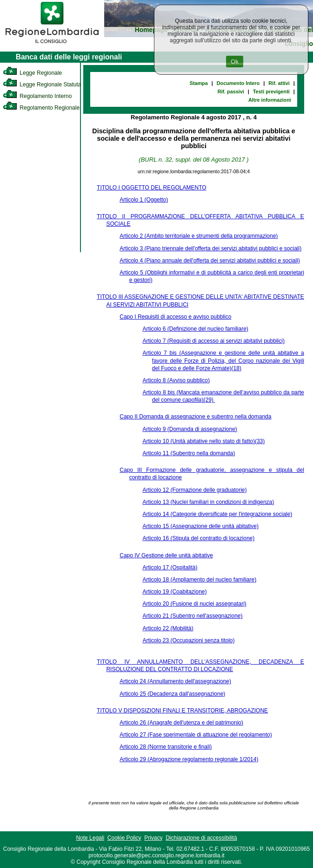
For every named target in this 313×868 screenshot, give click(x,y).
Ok (235, 62)
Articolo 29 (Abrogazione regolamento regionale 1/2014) (189, 759)
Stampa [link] (199, 83)
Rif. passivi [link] (231, 91)
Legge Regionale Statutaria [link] (45, 85)
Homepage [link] (151, 30)
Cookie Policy (124, 838)
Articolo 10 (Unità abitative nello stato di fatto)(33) (203, 441)
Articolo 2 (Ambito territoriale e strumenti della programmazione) (199, 236)
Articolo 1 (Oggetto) (144, 200)
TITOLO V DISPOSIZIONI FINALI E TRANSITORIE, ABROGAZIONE (182, 711)
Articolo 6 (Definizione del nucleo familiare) (195, 329)
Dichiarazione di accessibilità (201, 838)
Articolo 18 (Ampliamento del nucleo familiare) (199, 580)
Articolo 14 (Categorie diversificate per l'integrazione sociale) (217, 514)
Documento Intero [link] (238, 83)
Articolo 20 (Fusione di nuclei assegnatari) (194, 604)
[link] (52, 45)
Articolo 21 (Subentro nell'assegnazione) (192, 616)
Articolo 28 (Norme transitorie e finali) (166, 747)
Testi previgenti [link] (271, 91)
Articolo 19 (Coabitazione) (174, 592)
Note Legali (90, 838)
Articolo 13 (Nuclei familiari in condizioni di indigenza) (208, 502)
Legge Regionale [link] (32, 73)
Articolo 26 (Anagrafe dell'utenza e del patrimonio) (181, 723)
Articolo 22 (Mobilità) (168, 628)
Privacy (153, 838)
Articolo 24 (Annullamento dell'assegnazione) (175, 681)
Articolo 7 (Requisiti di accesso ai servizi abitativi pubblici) (213, 341)
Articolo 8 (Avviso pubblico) (176, 380)
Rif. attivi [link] (279, 83)
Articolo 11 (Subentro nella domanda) (189, 453)
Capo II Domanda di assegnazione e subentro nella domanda (195, 417)
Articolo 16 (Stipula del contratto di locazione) (198, 538)
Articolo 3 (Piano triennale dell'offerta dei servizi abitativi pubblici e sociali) (210, 248)
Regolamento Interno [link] (37, 96)
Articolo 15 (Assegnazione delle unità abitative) (200, 526)
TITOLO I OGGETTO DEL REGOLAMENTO (152, 188)
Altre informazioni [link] (270, 100)
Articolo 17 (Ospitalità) (170, 568)
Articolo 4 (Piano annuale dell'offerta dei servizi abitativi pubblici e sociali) (210, 261)
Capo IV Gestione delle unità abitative (166, 555)
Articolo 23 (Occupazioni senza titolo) (188, 640)
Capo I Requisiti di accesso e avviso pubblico (175, 317)
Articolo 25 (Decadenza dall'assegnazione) (172, 694)
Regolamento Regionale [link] (41, 108)
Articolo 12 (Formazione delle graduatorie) (194, 490)
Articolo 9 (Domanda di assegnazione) (190, 429)
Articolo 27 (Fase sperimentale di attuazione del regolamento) (196, 735)
